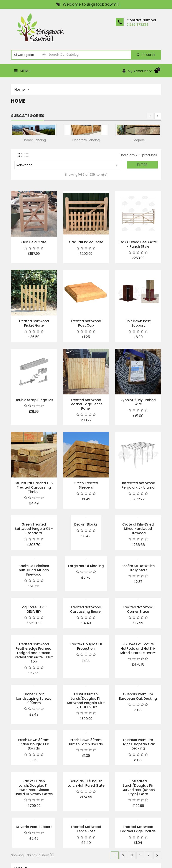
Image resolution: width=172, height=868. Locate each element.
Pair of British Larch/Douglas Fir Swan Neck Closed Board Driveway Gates (34, 788)
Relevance (67, 165)
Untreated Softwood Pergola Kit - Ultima (138, 485)
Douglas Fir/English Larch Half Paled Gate (86, 783)
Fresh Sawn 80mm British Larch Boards (86, 742)
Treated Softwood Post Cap (86, 323)
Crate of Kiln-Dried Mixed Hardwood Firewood (138, 529)
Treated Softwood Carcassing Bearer (86, 609)
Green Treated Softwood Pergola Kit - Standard (34, 529)
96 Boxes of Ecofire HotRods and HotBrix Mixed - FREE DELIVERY (138, 648)
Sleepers (138, 140)
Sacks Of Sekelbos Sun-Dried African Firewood (34, 570)
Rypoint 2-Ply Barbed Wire (138, 402)
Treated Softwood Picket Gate (34, 323)
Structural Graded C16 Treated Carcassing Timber (34, 487)
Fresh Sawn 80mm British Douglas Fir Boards (34, 744)
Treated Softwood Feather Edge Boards (138, 829)
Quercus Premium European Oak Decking (138, 696)
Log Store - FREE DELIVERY (34, 609)
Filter (142, 165)
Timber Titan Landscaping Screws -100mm (34, 699)
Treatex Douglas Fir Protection (86, 646)
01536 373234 (137, 25)
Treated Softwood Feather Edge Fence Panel (86, 404)
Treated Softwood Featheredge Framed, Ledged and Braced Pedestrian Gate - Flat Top (34, 653)
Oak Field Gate (34, 242)
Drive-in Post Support (34, 827)
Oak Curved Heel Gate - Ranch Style (138, 244)
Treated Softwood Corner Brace (138, 609)
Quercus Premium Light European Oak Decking (138, 744)
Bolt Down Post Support (138, 323)
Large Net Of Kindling (86, 566)
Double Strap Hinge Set (34, 400)
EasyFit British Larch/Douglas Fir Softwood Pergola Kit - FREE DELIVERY (86, 701)
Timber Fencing (34, 140)
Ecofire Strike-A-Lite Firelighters (138, 568)
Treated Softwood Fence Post (86, 829)
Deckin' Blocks (86, 524)
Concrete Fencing (86, 140)
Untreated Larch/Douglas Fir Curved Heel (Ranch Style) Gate (138, 788)
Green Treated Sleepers (86, 485)
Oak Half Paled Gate (86, 242)
